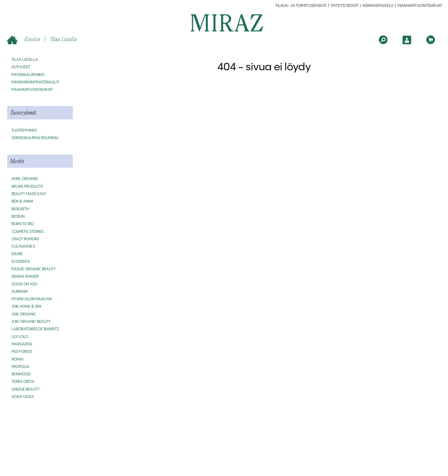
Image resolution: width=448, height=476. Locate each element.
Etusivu (24, 40)
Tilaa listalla (63, 39)
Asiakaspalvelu (378, 6)
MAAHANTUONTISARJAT (420, 6)
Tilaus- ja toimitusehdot (301, 6)
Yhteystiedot (344, 6)
